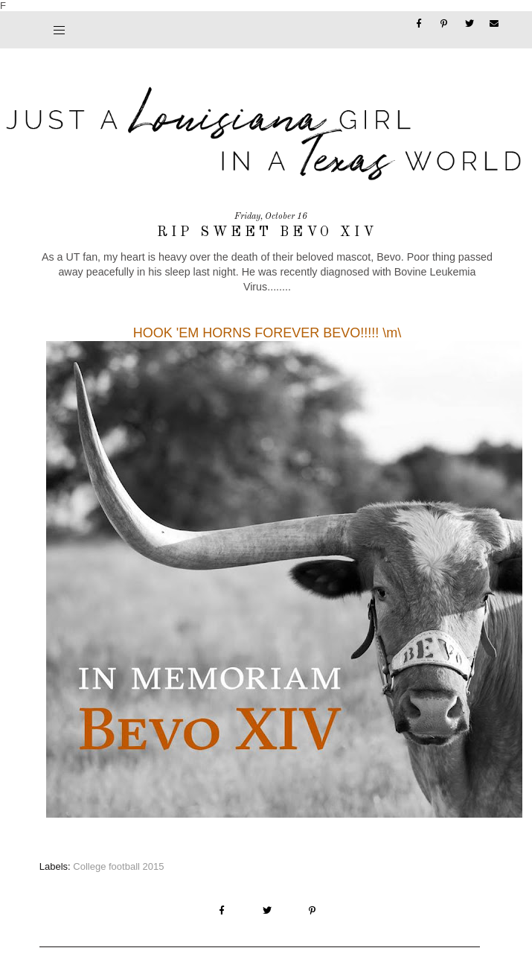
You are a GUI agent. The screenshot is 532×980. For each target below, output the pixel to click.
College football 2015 (118, 866)
